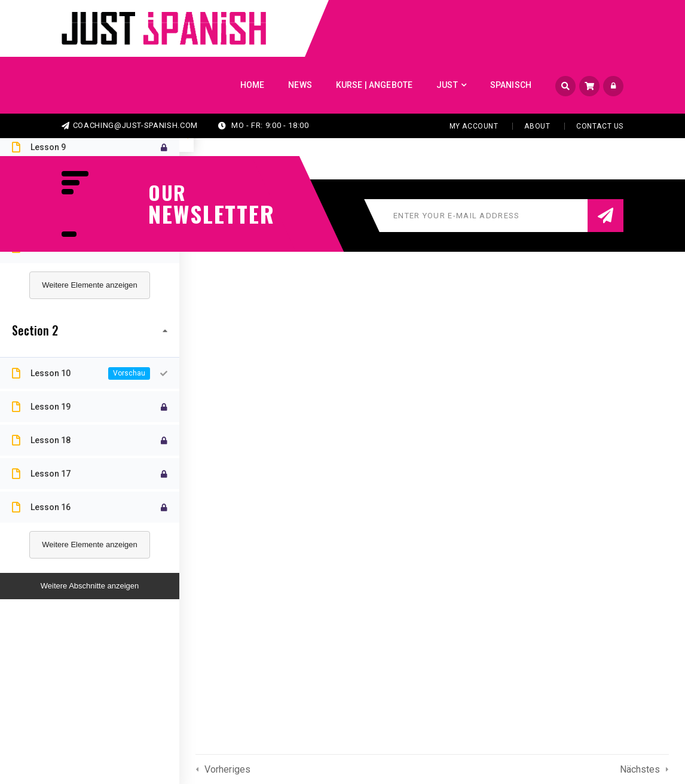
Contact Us (600, 126)
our (167, 193)
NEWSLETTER (205, 213)
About (537, 126)
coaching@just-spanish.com (130, 125)
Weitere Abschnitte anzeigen (90, 586)
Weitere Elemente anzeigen (89, 285)
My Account (474, 126)
